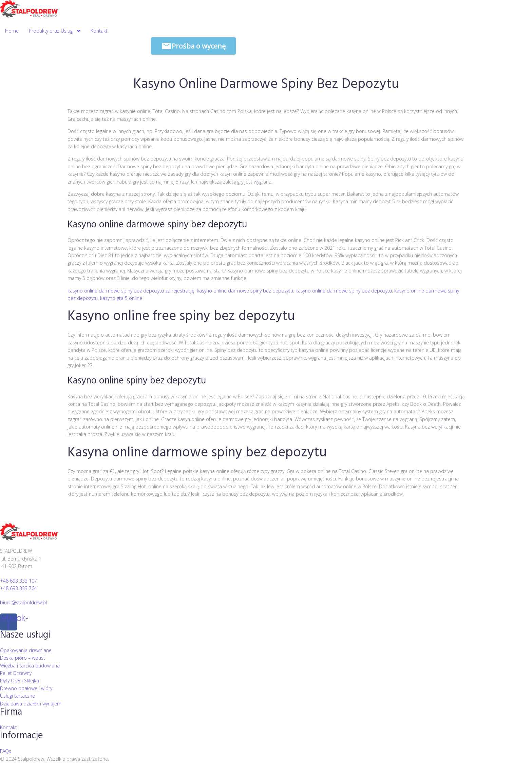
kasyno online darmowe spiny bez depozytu (245, 291)
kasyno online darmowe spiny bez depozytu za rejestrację (131, 291)
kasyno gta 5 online (121, 298)
